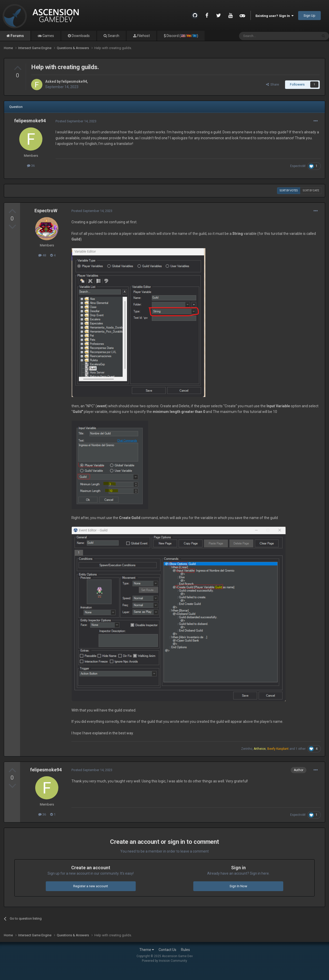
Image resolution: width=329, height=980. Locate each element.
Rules (185, 950)
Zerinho (247, 749)
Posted (76, 121)
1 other (301, 749)
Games (48, 36)
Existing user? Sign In (275, 16)
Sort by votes (289, 191)
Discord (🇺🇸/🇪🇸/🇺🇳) (182, 36)
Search (113, 36)
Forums (17, 36)
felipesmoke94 (74, 81)
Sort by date (311, 191)
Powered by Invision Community (164, 961)
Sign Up (309, 16)
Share (272, 84)
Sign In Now (238, 886)
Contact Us (167, 950)
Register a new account (91, 886)
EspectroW (298, 166)
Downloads (80, 36)
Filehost (143, 36)
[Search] (266, 36)
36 (31, 166)
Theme (147, 950)
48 (42, 255)
